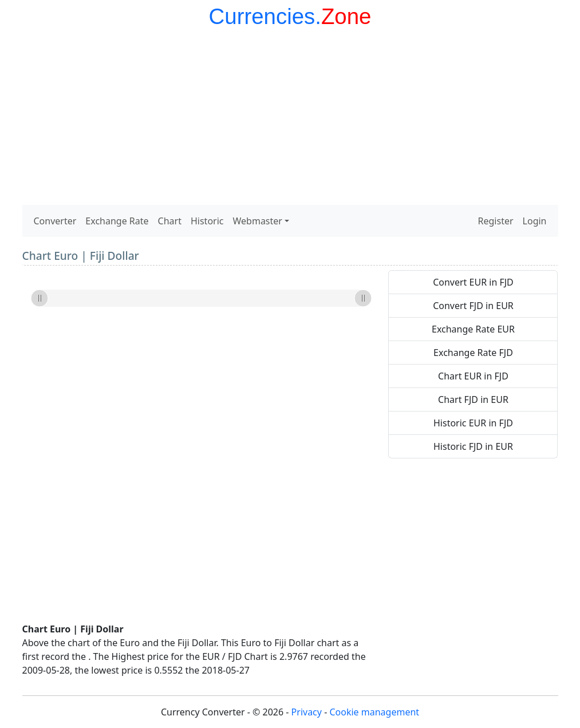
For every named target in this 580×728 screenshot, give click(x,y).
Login (535, 221)
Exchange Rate (117, 221)
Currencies (262, 16)
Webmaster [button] (258, 221)
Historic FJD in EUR (473, 446)
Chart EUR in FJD (473, 376)
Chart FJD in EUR (473, 399)
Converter (55, 221)
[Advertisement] (290, 119)
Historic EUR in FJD (473, 423)
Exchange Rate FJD (473, 353)
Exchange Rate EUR (473, 329)
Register (496, 221)
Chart (170, 221)
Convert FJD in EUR (473, 306)
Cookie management (374, 712)
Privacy (307, 712)
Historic (207, 221)
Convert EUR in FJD (473, 282)
